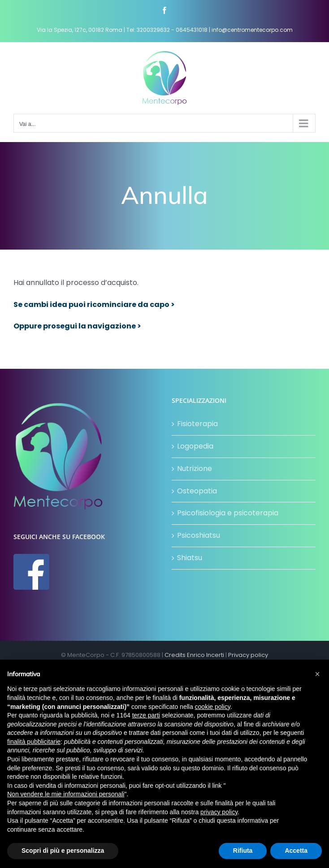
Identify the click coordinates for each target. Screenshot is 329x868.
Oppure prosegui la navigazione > (77, 326)
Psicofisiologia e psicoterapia (228, 513)
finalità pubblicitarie (34, 742)
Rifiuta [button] (243, 851)
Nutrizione (195, 469)
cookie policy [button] (213, 707)
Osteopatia (197, 491)
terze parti (146, 715)
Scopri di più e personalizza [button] (63, 851)
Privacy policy (248, 655)
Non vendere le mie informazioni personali (66, 794)
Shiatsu (190, 558)
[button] (317, 674)
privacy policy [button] (219, 812)
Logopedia (195, 446)
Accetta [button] (296, 851)
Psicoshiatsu (199, 535)
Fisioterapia (197, 424)
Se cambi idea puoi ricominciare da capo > (94, 304)
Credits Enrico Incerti (194, 655)
